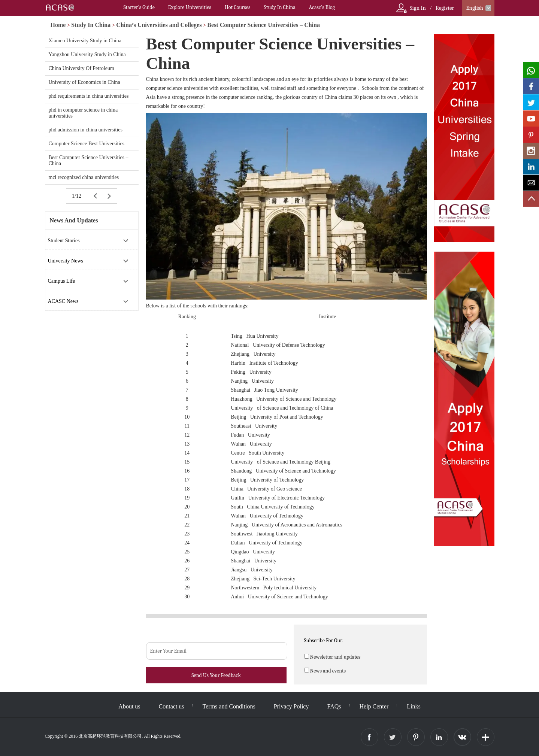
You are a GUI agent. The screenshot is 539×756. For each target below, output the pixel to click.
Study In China (279, 7)
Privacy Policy (291, 706)
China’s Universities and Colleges (159, 25)
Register (445, 8)
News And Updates (74, 220)
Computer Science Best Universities (87, 144)
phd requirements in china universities (89, 96)
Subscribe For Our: (324, 640)
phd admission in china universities (86, 130)
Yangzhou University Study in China (87, 54)
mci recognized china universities (84, 177)
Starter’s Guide (139, 7)
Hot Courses (237, 7)
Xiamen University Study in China (85, 41)
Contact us (172, 706)
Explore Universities (190, 7)
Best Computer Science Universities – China (264, 25)
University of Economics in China (84, 82)
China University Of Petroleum (81, 68)
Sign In (418, 8)
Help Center (374, 706)
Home (58, 25)
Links (414, 706)
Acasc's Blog (322, 7)
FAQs (334, 706)
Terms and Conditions (229, 706)
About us (129, 706)
